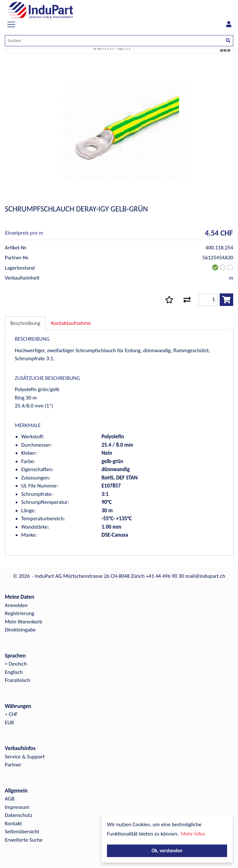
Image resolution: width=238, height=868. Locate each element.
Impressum (17, 807)
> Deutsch (16, 664)
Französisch (18, 680)
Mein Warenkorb (23, 622)
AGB (10, 799)
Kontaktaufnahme (71, 323)
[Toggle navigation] (11, 24)
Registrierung (20, 613)
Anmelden (16, 605)
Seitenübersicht (22, 832)
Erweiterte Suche (24, 840)
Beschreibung (25, 323)
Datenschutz (18, 815)
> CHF (11, 714)
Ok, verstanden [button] (167, 850)
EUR (9, 723)
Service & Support (25, 757)
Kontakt (13, 823)
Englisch (14, 672)
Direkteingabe (20, 630)
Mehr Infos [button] (193, 834)
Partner (13, 765)
